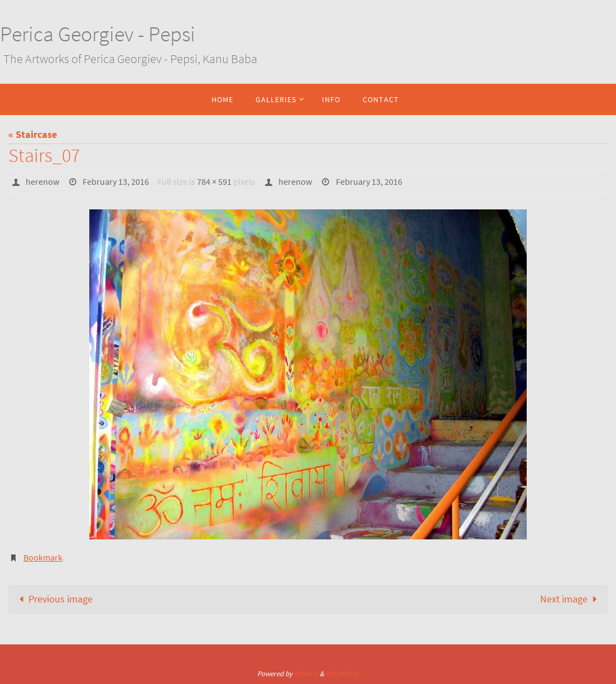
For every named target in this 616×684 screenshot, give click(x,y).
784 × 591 (214, 181)
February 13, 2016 (116, 181)
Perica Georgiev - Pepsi (98, 34)
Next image (571, 599)
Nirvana (306, 674)
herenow (42, 181)
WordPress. (343, 674)
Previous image (54, 599)
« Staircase (33, 134)
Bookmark (43, 557)
